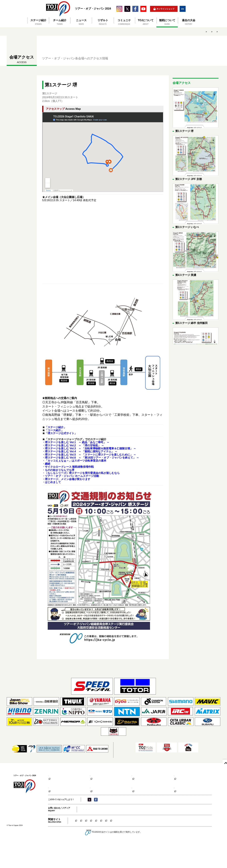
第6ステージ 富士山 (100, 799)
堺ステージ (80, 845)
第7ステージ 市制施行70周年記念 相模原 (146, 800)
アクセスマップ (54, 782)
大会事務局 (111, 834)
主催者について (126, 834)
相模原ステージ (190, 845)
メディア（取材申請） (94, 834)
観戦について (178, 32)
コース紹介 (53, 779)
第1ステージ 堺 (213, 32)
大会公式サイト (54, 789)
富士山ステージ (171, 845)
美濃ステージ (132, 845)
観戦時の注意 (54, 786)
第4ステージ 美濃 (182, 775)
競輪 (112, 857)
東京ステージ (208, 845)
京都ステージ (96, 845)
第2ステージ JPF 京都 (101, 775)
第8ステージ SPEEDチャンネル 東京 (187, 800)
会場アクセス (195, 32)
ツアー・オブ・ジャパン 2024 (58, 9)
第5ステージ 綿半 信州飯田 (61, 799)
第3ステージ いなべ (141, 775)
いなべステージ (114, 845)
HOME (163, 32)
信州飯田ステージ (151, 845)
